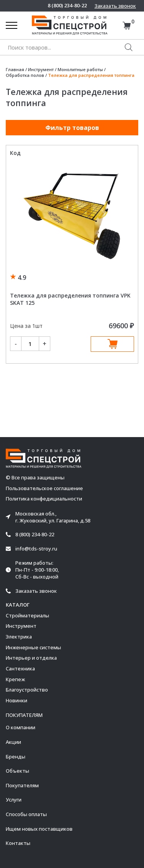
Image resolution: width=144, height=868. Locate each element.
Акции (13, 742)
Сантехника (20, 668)
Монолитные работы (80, 69)
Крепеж (15, 679)
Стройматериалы (27, 615)
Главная (15, 69)
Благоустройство (27, 690)
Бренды (16, 757)
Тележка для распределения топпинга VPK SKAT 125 (70, 299)
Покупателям (22, 785)
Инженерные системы (33, 647)
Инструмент (41, 69)
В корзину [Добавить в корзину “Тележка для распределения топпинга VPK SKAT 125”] (112, 344)
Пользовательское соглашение (44, 488)
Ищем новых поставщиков (39, 829)
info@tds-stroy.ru (36, 549)
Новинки (17, 700)
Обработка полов (25, 75)
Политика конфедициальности (44, 499)
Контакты (18, 843)
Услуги (14, 800)
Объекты (17, 771)
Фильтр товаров (72, 128)
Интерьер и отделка (31, 658)
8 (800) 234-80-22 (67, 6)
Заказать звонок (115, 6)
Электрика (19, 637)
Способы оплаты (26, 814)
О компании (21, 727)
